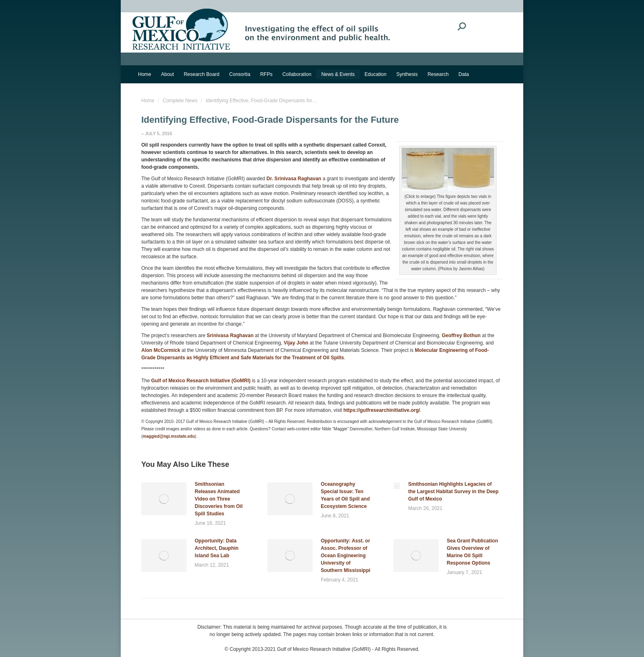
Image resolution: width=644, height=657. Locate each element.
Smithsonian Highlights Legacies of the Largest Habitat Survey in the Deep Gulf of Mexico (453, 492)
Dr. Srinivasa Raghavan (294, 179)
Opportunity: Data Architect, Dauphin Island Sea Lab (217, 548)
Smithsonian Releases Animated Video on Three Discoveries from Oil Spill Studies (219, 499)
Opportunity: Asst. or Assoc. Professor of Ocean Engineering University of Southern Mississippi (346, 556)
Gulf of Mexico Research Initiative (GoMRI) (200, 381)
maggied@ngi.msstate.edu (169, 436)
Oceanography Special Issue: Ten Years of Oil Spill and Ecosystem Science (345, 495)
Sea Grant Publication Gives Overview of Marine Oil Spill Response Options (473, 552)
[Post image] (164, 499)
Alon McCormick (161, 350)
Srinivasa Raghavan (230, 335)
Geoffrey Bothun (461, 335)
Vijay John (296, 343)
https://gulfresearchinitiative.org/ (382, 410)
